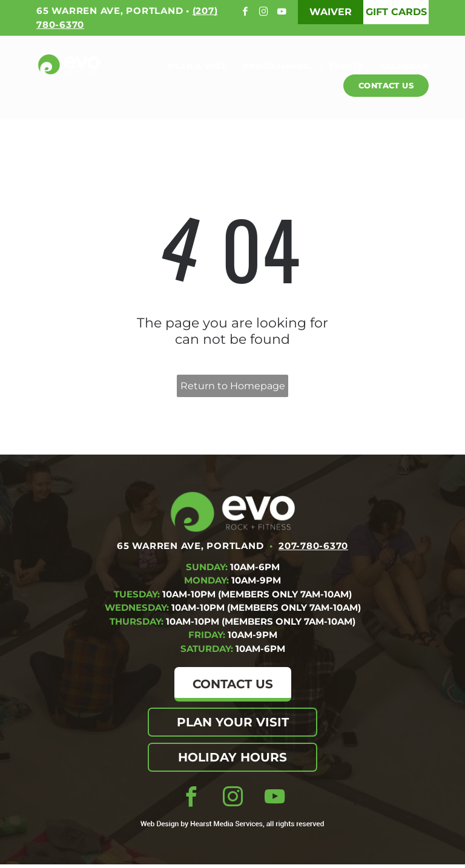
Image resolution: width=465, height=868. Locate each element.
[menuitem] (200, 66)
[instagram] (265, 13)
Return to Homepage (233, 386)
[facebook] (247, 13)
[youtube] (283, 13)
